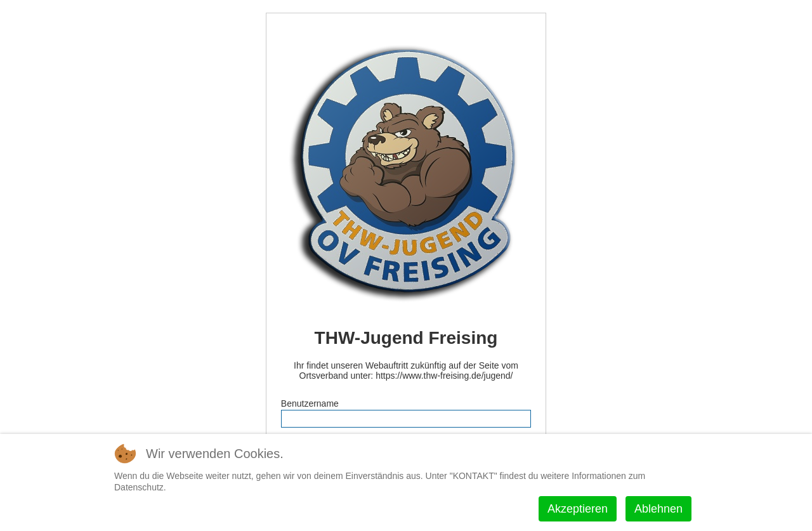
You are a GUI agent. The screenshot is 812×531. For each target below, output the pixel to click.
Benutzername (310, 403)
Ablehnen (658, 509)
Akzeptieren (578, 509)
